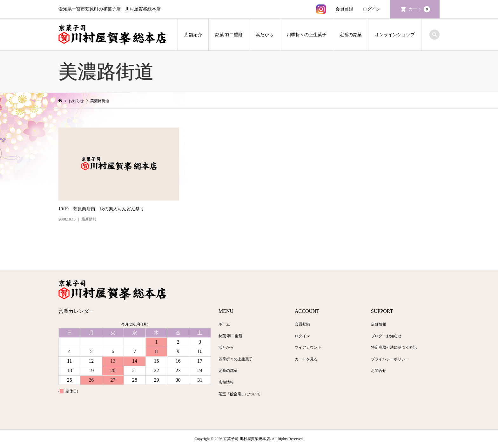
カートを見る (306, 359)
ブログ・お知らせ (386, 336)
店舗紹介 (193, 35)
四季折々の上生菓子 (306, 35)
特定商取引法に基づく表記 (394, 347)
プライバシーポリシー (390, 359)
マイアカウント (308, 347)
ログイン (372, 9)
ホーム (224, 324)
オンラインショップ (395, 35)
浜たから (265, 35)
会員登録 (344, 9)
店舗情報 (226, 382)
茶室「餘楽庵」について (239, 394)
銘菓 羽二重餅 (229, 35)
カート (419, 9)
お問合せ (379, 371)
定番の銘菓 (351, 35)
